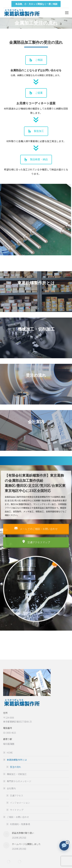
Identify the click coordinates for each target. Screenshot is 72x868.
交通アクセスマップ (36, 549)
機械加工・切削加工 (17, 774)
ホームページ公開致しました (26, 844)
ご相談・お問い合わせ (16, 817)
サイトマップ (17, 810)
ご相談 (36, 60)
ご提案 (36, 93)
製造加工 (36, 138)
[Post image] (6, 834)
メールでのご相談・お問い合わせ (36, 536)
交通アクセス (17, 795)
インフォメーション (20, 803)
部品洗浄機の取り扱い (23, 833)
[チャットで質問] (64, 846)
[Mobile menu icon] (67, 13)
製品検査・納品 (36, 166)
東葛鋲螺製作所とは (15, 760)
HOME (10, 753)
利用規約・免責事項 (20, 824)
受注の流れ (16, 767)
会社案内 (10, 788)
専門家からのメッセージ (19, 781)
